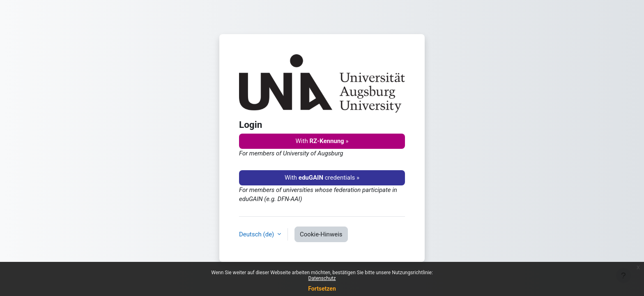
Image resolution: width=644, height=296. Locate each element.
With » (322, 141)
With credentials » (322, 178)
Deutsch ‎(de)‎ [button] (257, 234)
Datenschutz (322, 278)
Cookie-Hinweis (321, 234)
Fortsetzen (322, 289)
